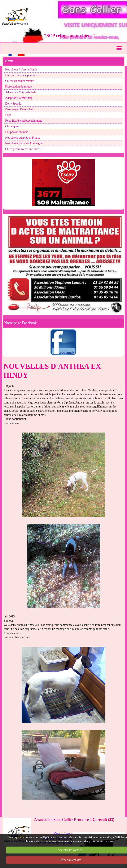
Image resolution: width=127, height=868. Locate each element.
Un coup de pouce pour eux (21, 75)
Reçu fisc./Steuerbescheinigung (24, 121)
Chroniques (12, 126)
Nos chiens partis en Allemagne (24, 143)
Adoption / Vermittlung (19, 98)
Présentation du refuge (18, 87)
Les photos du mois (17, 132)
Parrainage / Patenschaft (19, 109)
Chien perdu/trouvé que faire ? (23, 149)
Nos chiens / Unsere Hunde (21, 70)
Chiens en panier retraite (20, 81)
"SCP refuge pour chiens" (69, 35)
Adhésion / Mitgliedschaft (21, 92)
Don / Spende (13, 104)
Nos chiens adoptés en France (23, 138)
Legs (8, 115)
